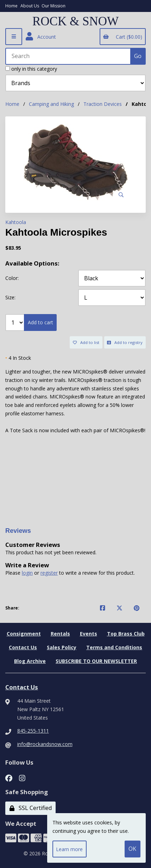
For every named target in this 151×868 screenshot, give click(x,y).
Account (41, 37)
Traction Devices (103, 104)
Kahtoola (16, 222)
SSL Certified (31, 808)
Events (89, 634)
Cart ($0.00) (122, 37)
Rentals (60, 634)
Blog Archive (30, 661)
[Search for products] (68, 56)
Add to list (86, 342)
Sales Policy (62, 647)
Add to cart (40, 322)
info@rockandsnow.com (45, 744)
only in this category (31, 69)
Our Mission (54, 6)
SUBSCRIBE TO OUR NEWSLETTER (96, 661)
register (49, 573)
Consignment (24, 634)
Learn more (69, 849)
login (27, 573)
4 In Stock (18, 358)
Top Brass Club (126, 634)
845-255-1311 (33, 731)
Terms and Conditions (114, 647)
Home (11, 6)
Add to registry (125, 342)
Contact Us (23, 647)
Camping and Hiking (51, 104)
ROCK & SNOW (75, 21)
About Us (30, 6)
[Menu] (14, 37)
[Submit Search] (138, 56)
